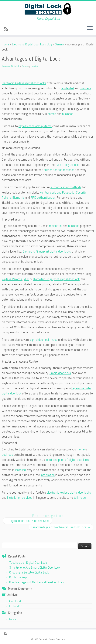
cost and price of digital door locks (68, 460)
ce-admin (34, 66)
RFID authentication (43, 198)
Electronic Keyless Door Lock (52, 639)
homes (52, 114)
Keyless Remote (12, 279)
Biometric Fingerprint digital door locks (47, 251)
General (60, 44)
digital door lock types (44, 340)
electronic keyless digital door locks (69, 492)
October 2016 (15, 606)
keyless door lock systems (35, 126)
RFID (26, 279)
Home (5, 44)
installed (20, 470)
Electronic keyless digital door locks (24, 83)
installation (48, 475)
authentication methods (59, 170)
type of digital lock (67, 165)
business (86, 88)
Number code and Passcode (57, 192)
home (81, 449)
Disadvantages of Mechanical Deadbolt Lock (61, 527)
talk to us (80, 498)
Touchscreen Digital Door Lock (28, 563)
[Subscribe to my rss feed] (7, 29)
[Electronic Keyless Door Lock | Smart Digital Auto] (48, 9)
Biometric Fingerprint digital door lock (56, 279)
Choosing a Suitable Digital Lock (29, 572)
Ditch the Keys (18, 577)
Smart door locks (60, 373)
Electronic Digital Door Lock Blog (32, 44)
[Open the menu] (90, 28)
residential (67, 88)
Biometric (19, 198)
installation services (20, 498)
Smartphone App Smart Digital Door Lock (35, 567)
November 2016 (16, 601)
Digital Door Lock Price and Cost (27, 521)
